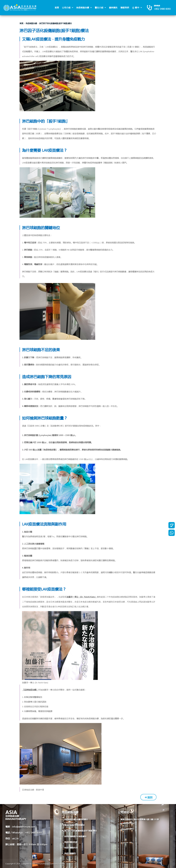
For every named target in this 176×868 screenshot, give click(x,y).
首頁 (57, 8)
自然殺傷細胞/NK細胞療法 (75, 836)
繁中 (136, 8)
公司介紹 (67, 8)
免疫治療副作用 (71, 848)
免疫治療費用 (70, 853)
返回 (149, 797)
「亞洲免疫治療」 (30, 690)
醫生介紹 (99, 8)
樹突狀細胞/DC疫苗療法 (74, 825)
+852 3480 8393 (162, 9)
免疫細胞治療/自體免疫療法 (76, 819)
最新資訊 (113, 8)
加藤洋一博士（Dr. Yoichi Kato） (82, 597)
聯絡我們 (125, 8)
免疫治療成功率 (71, 842)
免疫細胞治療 (83, 8)
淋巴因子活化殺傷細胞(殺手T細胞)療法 (55, 23)
